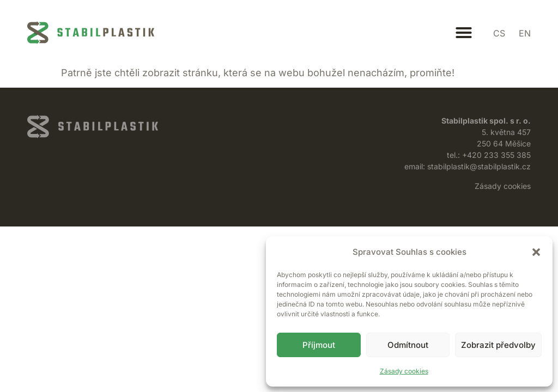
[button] (536, 252)
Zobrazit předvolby (498, 345)
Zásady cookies (404, 371)
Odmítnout (408, 345)
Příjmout (319, 345)
